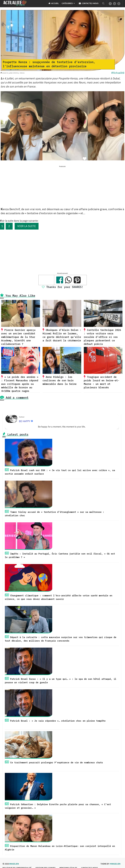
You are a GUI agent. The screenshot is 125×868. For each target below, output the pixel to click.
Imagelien (14, 864)
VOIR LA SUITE (27, 226)
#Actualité (118, 73)
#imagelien (115, 864)
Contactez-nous (89, 3)
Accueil (54, 3)
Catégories (67, 3)
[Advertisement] (62, 187)
